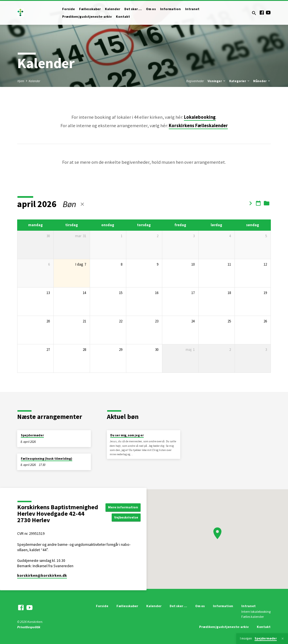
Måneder (262, 81)
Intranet (192, 9)
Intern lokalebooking (256, 612)
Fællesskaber (90, 9)
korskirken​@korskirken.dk (42, 575)
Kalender (112, 9)
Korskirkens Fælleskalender (198, 126)
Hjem (21, 81)
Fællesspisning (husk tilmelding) (47, 459)
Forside (68, 9)
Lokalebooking (200, 117)
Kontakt (123, 16)
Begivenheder (195, 81)
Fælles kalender (253, 617)
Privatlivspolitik (29, 627)
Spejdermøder (32, 435)
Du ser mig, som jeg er (127, 435)
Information (170, 9)
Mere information (123, 507)
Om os (151, 9)
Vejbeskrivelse (126, 517)
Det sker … (133, 9)
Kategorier (240, 81)
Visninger (217, 81)
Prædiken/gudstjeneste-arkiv (87, 16)
